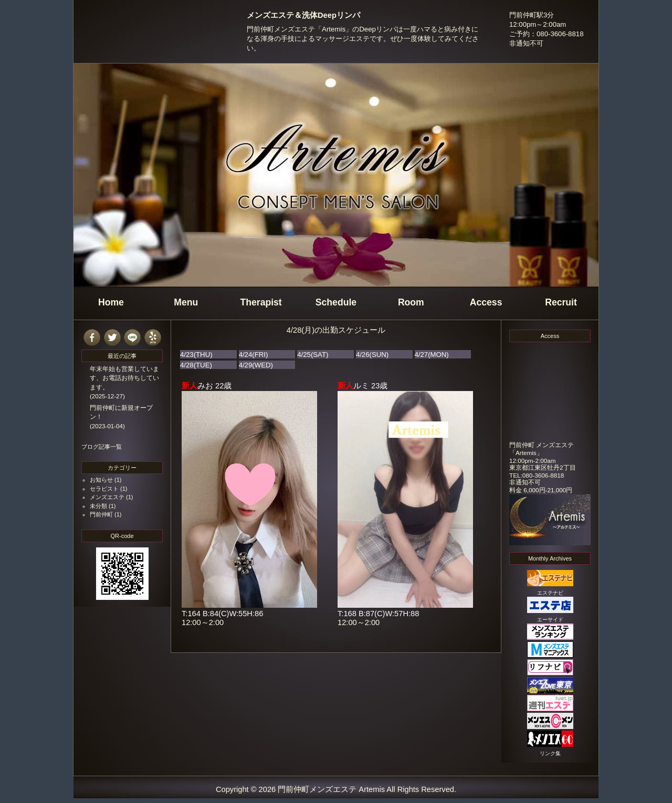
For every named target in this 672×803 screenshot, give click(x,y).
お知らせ (101, 480)
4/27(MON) (432, 355)
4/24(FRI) (254, 355)
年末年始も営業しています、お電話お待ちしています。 (124, 378)
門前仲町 (101, 514)
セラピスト (104, 489)
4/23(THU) (196, 355)
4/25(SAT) (313, 355)
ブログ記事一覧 (102, 447)
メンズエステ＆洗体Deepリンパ (303, 15)
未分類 (98, 506)
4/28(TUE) (196, 365)
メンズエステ (107, 497)
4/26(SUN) (372, 355)
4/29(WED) (256, 365)
